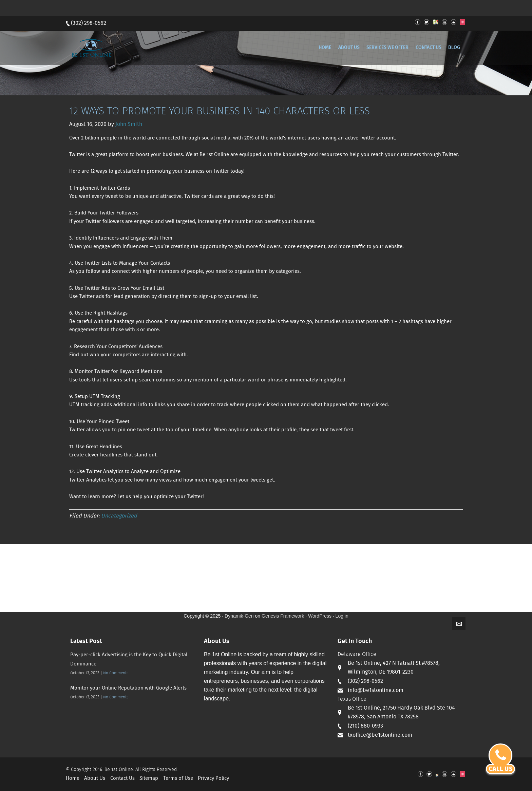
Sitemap (149, 778)
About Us (95, 778)
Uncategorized (119, 516)
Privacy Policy (213, 778)
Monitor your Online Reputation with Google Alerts (128, 688)
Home (73, 778)
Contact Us (122, 778)
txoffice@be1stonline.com (380, 735)
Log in (342, 616)
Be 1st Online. (119, 770)
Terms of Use (178, 778)
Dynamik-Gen (239, 616)
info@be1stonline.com (376, 690)
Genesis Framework (283, 616)
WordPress (320, 616)
